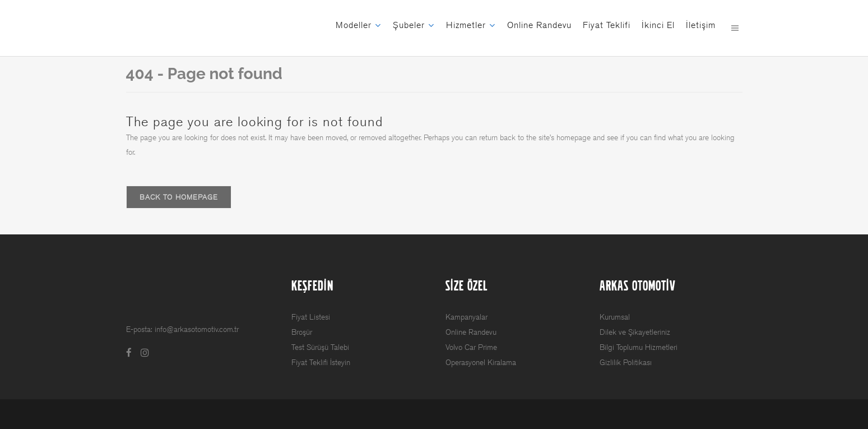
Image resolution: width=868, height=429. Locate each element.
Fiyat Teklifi (607, 25)
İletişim (701, 25)
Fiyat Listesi (311, 317)
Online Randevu (539, 25)
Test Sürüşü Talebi (320, 347)
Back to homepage (179, 197)
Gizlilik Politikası (626, 363)
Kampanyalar (467, 317)
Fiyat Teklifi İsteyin (321, 363)
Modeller (354, 25)
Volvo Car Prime (471, 347)
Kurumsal (615, 317)
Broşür (302, 332)
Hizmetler (466, 25)
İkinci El (658, 25)
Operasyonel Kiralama (481, 363)
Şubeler (409, 25)
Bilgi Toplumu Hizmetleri (639, 347)
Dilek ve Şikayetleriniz (635, 332)
